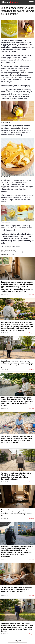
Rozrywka (31, 294)
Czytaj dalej (17, 641)
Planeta (10, 2)
